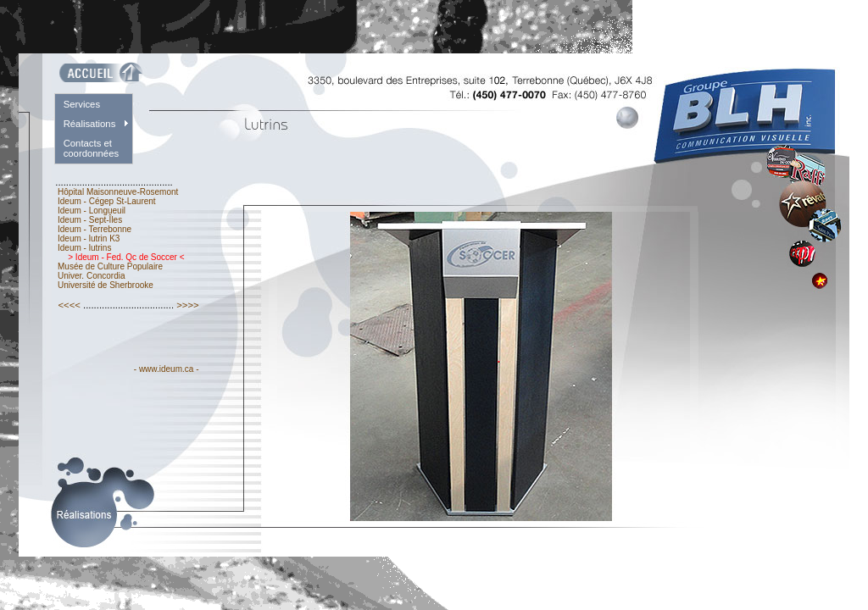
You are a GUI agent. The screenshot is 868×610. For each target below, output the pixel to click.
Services (82, 104)
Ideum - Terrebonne (95, 229)
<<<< (69, 305)
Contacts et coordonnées (92, 148)
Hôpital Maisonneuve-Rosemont (118, 192)
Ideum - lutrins (84, 248)
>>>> (188, 305)
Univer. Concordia (91, 276)
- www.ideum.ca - (166, 369)
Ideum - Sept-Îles (90, 220)
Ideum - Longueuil (92, 211)
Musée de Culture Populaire (110, 266)
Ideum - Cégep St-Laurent (106, 201)
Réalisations (90, 124)
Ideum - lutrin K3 (89, 238)
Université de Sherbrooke (105, 285)
